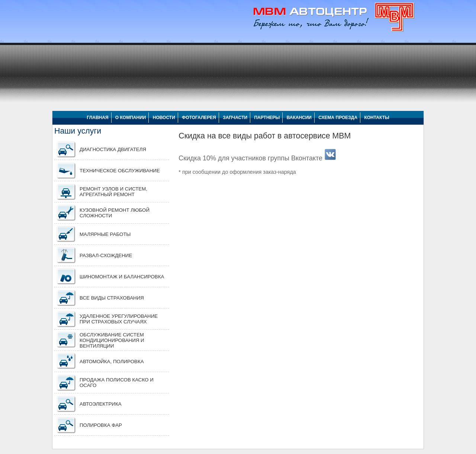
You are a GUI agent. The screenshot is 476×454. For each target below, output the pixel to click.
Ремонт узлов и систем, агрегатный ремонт (113, 192)
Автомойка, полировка (112, 362)
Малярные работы (105, 234)
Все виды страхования (112, 298)
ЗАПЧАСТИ (235, 118)
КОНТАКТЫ (377, 118)
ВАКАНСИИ (299, 118)
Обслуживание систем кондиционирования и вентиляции (112, 340)
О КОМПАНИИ (131, 118)
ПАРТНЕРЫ (267, 118)
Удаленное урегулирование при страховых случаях (119, 319)
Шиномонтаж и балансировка (122, 277)
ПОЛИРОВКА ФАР (101, 425)
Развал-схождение (106, 255)
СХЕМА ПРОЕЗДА (338, 118)
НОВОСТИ (164, 118)
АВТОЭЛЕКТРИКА (101, 404)
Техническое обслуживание (120, 171)
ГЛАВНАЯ (97, 118)
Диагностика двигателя (113, 149)
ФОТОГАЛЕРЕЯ (199, 118)
